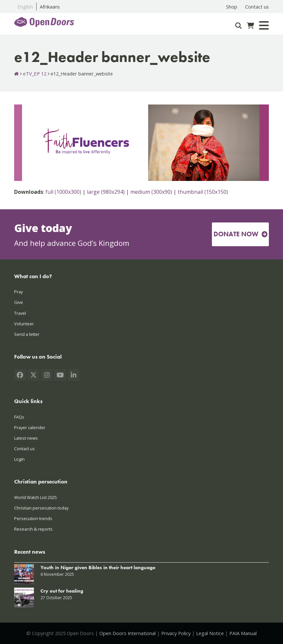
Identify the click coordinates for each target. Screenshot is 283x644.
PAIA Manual (243, 633)
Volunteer (24, 324)
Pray (18, 292)
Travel (20, 313)
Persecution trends (33, 518)
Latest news (26, 438)
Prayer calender (30, 427)
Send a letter (27, 334)
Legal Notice (210, 633)
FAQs (19, 417)
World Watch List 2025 (36, 497)
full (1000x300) (63, 192)
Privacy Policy (176, 633)
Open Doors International (128, 633)
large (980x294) (106, 192)
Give (19, 302)
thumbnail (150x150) (203, 192)
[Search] (239, 26)
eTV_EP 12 (35, 73)
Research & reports (33, 529)
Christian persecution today (41, 508)
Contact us (25, 449)
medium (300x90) (151, 192)
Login (19, 459)
